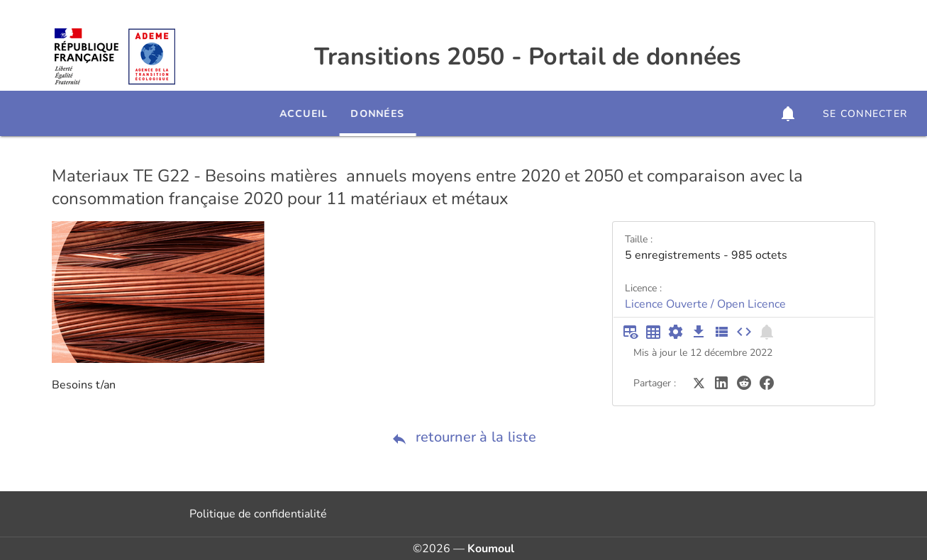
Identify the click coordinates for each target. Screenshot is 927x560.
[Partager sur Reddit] (744, 382)
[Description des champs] (721, 332)
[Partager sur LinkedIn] (721, 382)
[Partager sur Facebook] (767, 382)
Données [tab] (423, 114)
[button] (788, 113)
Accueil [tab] (349, 114)
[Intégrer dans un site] (744, 332)
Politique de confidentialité (258, 514)
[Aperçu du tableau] (631, 332)
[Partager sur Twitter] (699, 382)
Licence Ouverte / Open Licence (705, 304)
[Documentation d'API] (676, 332)
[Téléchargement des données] (699, 332)
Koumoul (491, 549)
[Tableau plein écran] (653, 332)
